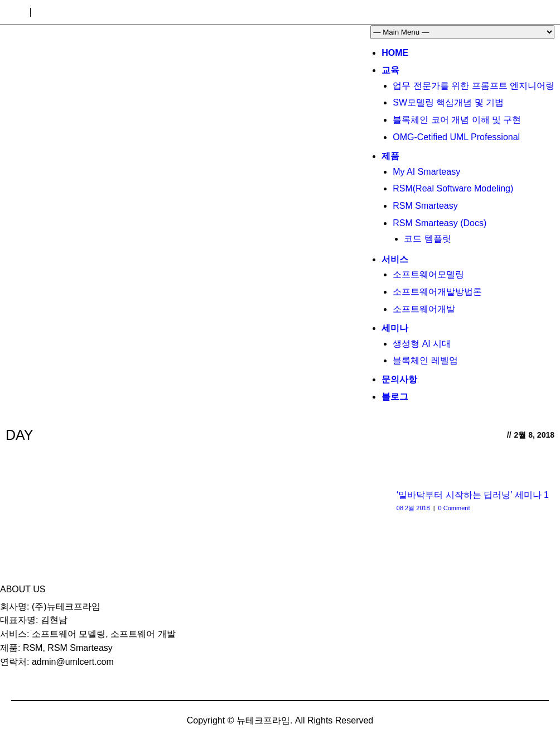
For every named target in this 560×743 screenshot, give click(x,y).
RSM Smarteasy (425, 206)
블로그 (395, 397)
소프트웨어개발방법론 (437, 292)
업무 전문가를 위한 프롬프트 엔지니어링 (474, 86)
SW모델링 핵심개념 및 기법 (448, 102)
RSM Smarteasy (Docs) (440, 223)
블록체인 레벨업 (425, 360)
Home (395, 53)
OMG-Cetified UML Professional (456, 137)
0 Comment (454, 508)
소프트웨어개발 (424, 309)
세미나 (395, 328)
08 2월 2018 (413, 508)
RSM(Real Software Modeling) (453, 188)
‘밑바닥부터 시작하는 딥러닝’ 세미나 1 (473, 495)
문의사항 (399, 379)
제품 (390, 156)
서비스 (395, 259)
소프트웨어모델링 (428, 274)
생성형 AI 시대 (422, 344)
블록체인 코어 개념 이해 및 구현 (457, 120)
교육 (390, 70)
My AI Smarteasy (426, 172)
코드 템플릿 (427, 239)
